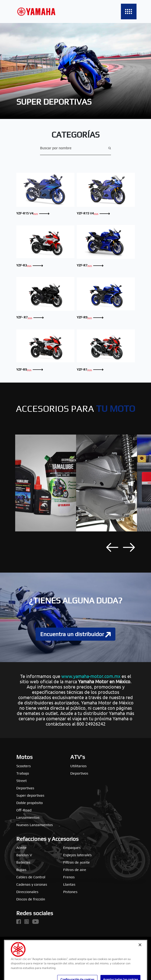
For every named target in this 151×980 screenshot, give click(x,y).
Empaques (72, 848)
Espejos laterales (77, 855)
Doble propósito (30, 803)
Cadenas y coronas (32, 884)
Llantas (69, 884)
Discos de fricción (31, 899)
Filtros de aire (75, 870)
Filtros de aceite (77, 862)
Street (21, 781)
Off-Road (24, 810)
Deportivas (25, 788)
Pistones (70, 892)
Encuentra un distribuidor (75, 634)
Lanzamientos (28, 817)
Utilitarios (78, 766)
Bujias (21, 870)
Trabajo (23, 773)
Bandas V (24, 855)
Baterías (23, 862)
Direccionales (27, 892)
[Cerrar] (140, 956)
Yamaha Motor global (34, 945)
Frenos (69, 877)
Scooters (24, 766)
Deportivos (79, 773)
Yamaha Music (75, 945)
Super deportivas (30, 795)
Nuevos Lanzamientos (35, 825)
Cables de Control (31, 877)
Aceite (21, 848)
